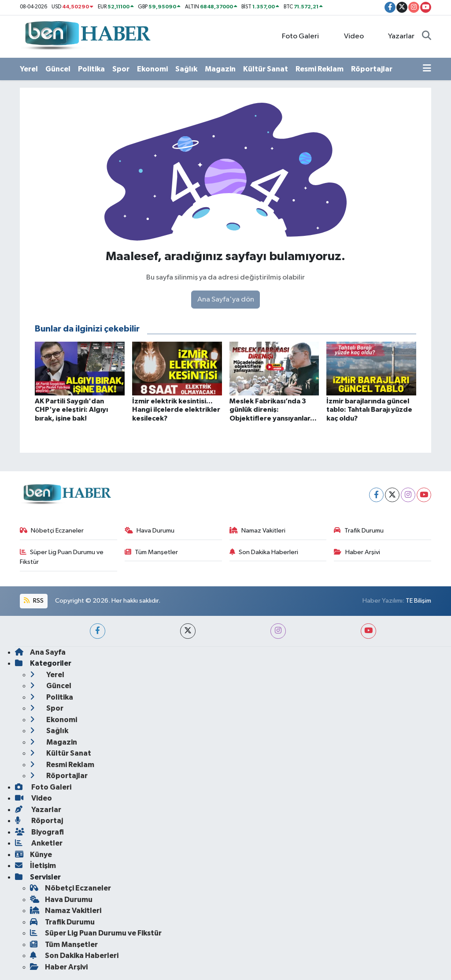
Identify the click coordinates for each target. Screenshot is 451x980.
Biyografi (39, 832)
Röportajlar (372, 69)
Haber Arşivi (357, 552)
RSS (33, 601)
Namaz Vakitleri (258, 531)
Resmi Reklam (320, 69)
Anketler (39, 843)
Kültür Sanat (266, 69)
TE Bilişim (418, 601)
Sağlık (186, 69)
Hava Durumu (150, 531)
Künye (33, 855)
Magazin (220, 69)
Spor (121, 69)
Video (349, 36)
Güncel (58, 69)
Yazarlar (397, 36)
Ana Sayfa (40, 652)
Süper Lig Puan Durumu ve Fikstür (62, 557)
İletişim (35, 866)
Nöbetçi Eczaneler (52, 531)
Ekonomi (152, 69)
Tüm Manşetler (152, 552)
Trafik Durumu (359, 531)
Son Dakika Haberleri (264, 552)
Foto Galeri (296, 36)
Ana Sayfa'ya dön (226, 300)
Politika (91, 69)
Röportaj (39, 821)
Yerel (29, 69)
